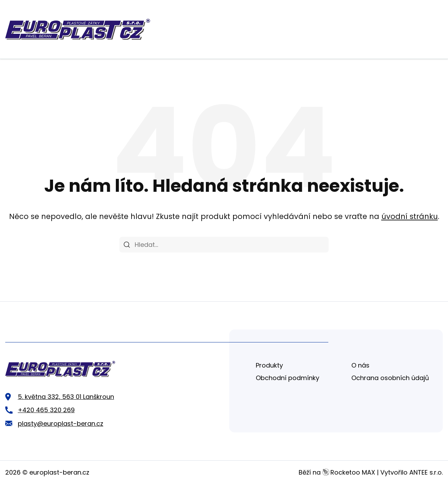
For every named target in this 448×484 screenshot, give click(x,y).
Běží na (337, 472)
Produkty (269, 365)
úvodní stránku (410, 216)
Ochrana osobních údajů (390, 378)
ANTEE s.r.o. (426, 472)
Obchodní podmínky (288, 378)
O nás (360, 365)
